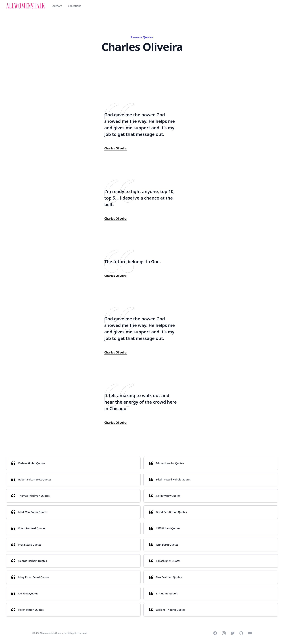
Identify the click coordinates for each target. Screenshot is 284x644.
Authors (57, 6)
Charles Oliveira (115, 148)
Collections (75, 6)
